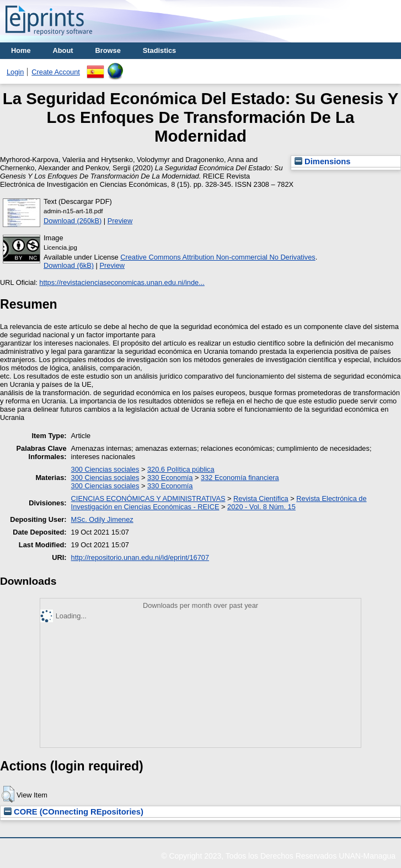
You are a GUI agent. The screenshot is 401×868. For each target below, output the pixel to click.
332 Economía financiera (240, 478)
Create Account (56, 72)
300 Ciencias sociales (105, 469)
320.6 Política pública (181, 469)
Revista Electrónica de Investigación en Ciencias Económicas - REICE (219, 503)
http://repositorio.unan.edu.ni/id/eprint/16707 (140, 557)
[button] (8, 794)
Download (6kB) (69, 265)
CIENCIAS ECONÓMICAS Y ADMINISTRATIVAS (148, 498)
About (63, 50)
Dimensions (323, 161)
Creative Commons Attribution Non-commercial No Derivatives (218, 257)
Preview (120, 221)
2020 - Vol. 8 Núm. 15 (261, 507)
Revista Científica (261, 498)
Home (21, 50)
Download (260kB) (73, 221)
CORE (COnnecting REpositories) (74, 812)
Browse (108, 50)
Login (15, 72)
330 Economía (170, 478)
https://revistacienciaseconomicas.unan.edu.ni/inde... (122, 282)
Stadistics (159, 50)
